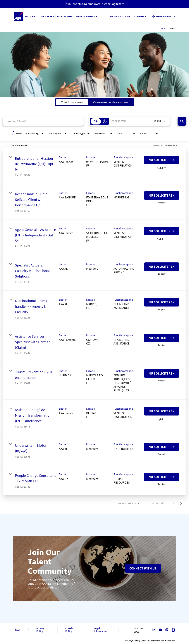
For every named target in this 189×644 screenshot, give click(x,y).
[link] (94, 166)
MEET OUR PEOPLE (87, 16)
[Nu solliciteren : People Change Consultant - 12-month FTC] (162, 477)
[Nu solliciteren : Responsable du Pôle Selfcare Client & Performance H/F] (162, 195)
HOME (164, 28)
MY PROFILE (140, 16)
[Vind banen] (182, 121)
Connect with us (143, 568)
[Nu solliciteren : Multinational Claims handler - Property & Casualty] (162, 302)
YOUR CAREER (46, 16)
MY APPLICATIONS (120, 16)
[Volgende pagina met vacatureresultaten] (181, 503)
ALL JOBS (30, 16)
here (121, 4)
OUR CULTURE (65, 16)
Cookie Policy (69, 630)
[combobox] (43, 121)
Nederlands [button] (166, 16)
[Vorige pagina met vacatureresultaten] (174, 503)
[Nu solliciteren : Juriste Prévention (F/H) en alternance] (162, 373)
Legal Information (101, 630)
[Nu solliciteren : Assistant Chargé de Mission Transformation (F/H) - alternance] (162, 411)
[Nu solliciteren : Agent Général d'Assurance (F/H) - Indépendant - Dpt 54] (162, 231)
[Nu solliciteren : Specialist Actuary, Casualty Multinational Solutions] (162, 267)
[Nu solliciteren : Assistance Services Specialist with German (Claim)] (162, 338)
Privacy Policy (40, 630)
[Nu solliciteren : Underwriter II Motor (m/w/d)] (162, 447)
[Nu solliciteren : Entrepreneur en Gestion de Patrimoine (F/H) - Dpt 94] (162, 160)
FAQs (18, 630)
